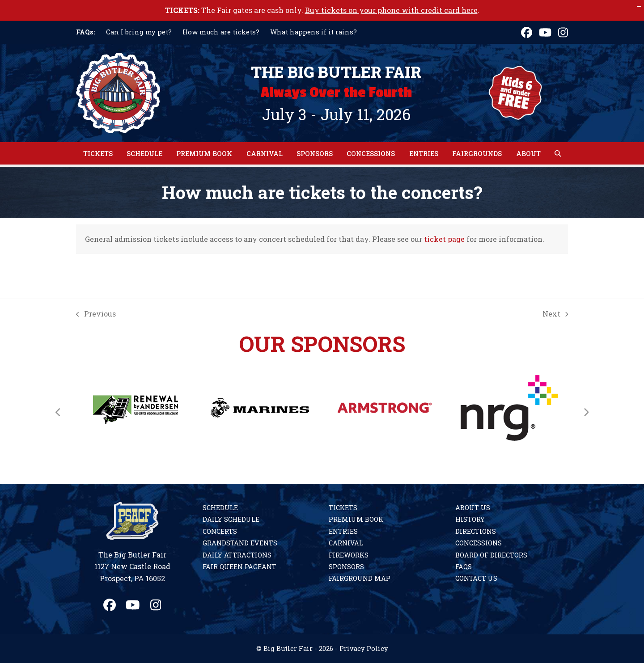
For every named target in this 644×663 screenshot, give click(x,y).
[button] (558, 153)
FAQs (464, 567)
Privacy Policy (364, 648)
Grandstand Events (240, 543)
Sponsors (346, 567)
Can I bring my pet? (139, 32)
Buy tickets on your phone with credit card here (391, 10)
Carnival (346, 543)
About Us (473, 508)
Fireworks (349, 555)
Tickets (343, 508)
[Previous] (58, 412)
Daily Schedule (231, 519)
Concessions (479, 543)
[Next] (586, 412)
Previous (96, 313)
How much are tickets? (221, 32)
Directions (476, 531)
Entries (343, 531)
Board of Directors (491, 555)
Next (555, 313)
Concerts (220, 531)
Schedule (220, 508)
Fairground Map (360, 578)
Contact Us (476, 578)
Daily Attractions (237, 555)
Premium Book (356, 519)
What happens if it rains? (314, 32)
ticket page (444, 239)
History (470, 519)
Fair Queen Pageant (239, 567)
